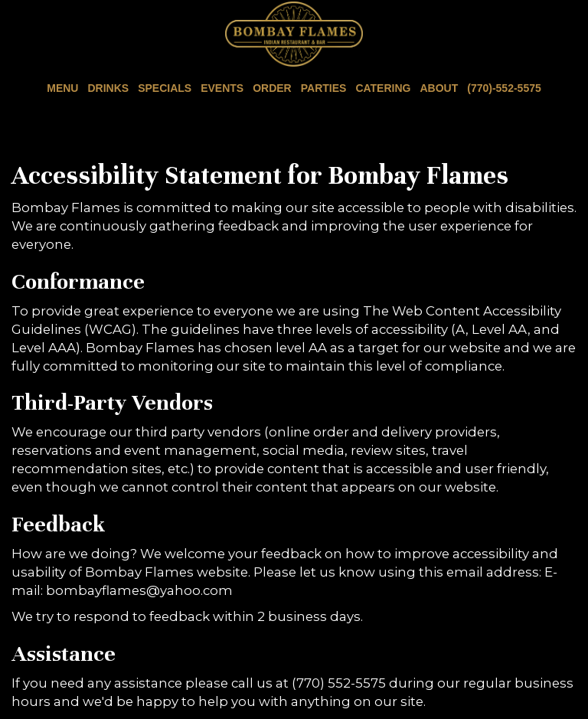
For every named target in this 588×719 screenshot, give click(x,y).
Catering (383, 88)
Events (222, 88)
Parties (324, 88)
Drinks (108, 88)
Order (272, 88)
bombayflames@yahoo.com (139, 590)
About (439, 88)
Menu (62, 88)
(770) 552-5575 (339, 683)
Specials (165, 88)
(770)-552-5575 (502, 88)
